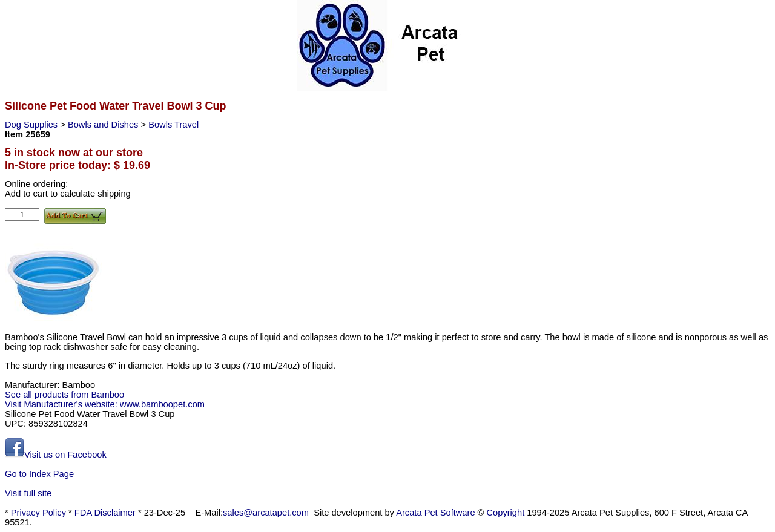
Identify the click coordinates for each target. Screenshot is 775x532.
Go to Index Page (39, 474)
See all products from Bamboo (64, 395)
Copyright (506, 513)
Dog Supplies (32, 125)
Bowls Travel (173, 125)
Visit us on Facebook (56, 455)
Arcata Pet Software (435, 513)
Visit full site (28, 493)
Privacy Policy (38, 513)
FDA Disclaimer (105, 513)
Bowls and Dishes (104, 125)
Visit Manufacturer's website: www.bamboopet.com (105, 404)
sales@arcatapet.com (266, 513)
